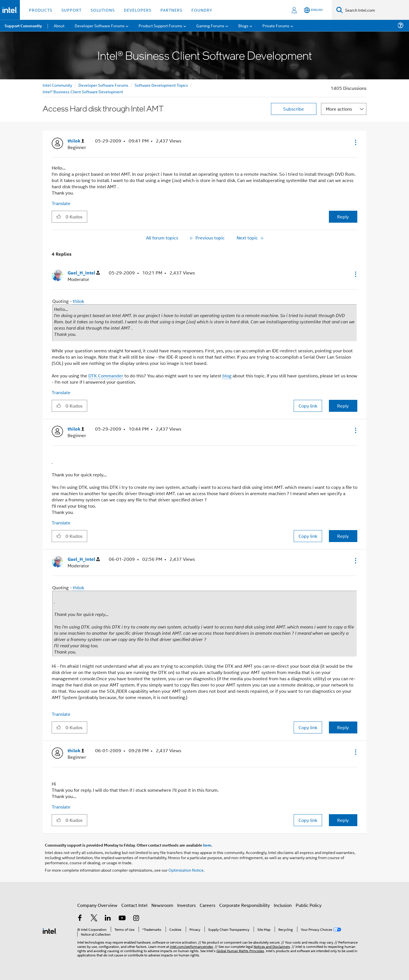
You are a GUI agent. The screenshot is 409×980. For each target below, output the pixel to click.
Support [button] (71, 10)
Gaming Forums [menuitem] (210, 25)
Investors (186, 905)
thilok (78, 301)
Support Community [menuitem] (23, 26)
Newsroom (162, 905)
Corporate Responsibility (245, 905)
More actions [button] (339, 109)
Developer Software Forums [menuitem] (100, 25)
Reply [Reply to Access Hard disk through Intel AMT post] (343, 217)
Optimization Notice (186, 870)
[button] (355, 142)
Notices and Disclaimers (272, 946)
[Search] (340, 10)
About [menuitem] (59, 25)
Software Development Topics (161, 85)
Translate (61, 203)
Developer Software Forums (103, 85)
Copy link (308, 406)
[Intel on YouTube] (122, 918)
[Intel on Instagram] (136, 918)
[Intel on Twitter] (94, 918)
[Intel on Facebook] (80, 918)
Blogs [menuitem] (243, 25)
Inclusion (283, 905)
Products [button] (41, 10)
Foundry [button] (202, 10)
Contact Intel (134, 905)
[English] (313, 10)
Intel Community (57, 85)
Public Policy (309, 905)
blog (227, 376)
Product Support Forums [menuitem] (160, 25)
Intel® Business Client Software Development (83, 91)
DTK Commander (106, 376)
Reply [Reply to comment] (343, 406)
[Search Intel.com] (376, 10)
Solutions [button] (103, 10)
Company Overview (97, 905)
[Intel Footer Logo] (50, 930)
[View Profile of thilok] (76, 141)
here (207, 845)
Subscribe (294, 109)
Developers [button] (138, 10)
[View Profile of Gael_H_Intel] (84, 273)
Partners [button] (171, 10)
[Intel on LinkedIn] (108, 918)
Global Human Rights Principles (240, 951)
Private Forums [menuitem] (276, 25)
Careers (207, 905)
